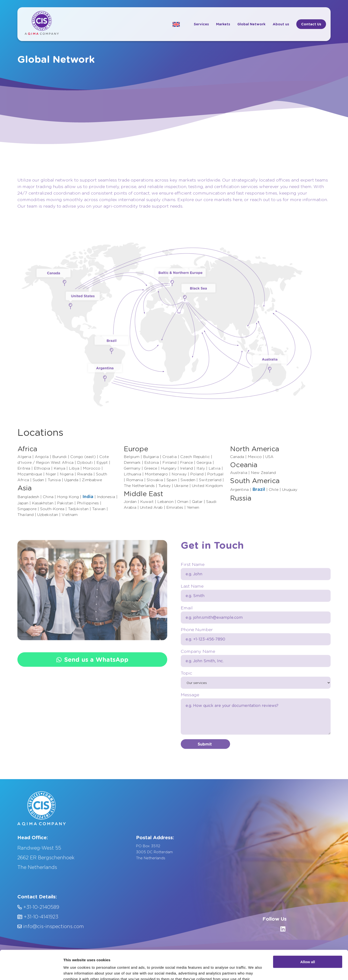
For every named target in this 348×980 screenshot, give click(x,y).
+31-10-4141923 (38, 917)
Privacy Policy (162, 956)
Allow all (308, 933)
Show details (75, 970)
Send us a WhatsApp (92, 692)
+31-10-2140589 (38, 907)
